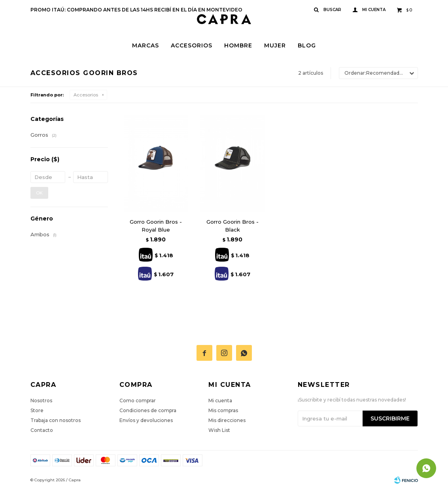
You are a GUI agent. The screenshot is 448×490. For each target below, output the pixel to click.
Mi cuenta (220, 400)
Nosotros (41, 400)
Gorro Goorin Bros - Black (233, 226)
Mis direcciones (227, 420)
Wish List (219, 430)
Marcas (146, 45)
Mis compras (223, 410)
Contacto (42, 430)
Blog (307, 45)
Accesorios (192, 45)
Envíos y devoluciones (146, 420)
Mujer (275, 45)
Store (37, 410)
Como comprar (138, 400)
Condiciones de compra (148, 410)
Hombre (238, 45)
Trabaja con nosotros (56, 420)
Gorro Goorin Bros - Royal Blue (156, 226)
